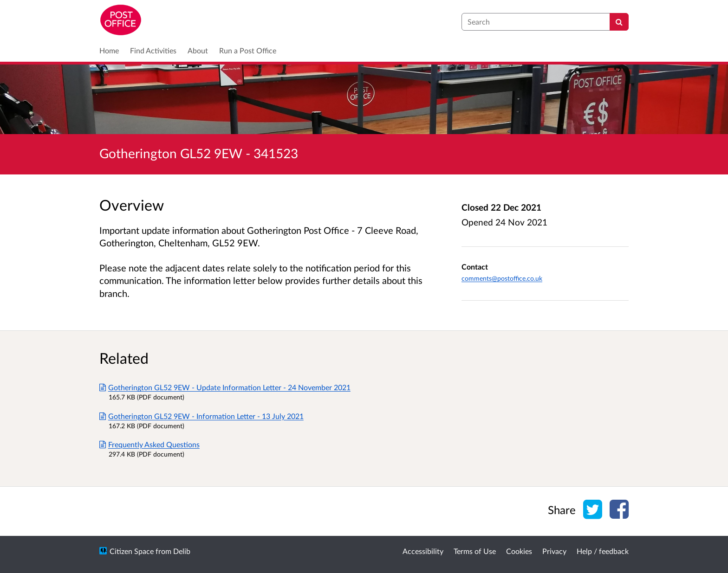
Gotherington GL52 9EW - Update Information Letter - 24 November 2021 (225, 387)
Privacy (554, 551)
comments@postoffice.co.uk (502, 278)
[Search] (619, 22)
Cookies (519, 551)
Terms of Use (475, 551)
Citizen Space (132, 551)
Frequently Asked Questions (149, 444)
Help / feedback (603, 551)
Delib (182, 551)
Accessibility (423, 551)
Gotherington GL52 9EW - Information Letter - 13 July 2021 (201, 416)
